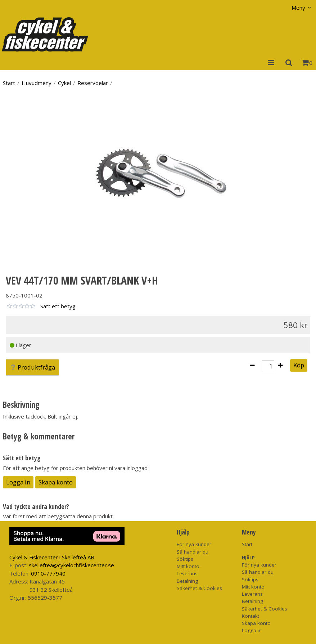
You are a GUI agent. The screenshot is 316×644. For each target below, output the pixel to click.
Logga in (18, 482)
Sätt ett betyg (58, 306)
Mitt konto (188, 566)
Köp (299, 365)
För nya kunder (194, 544)
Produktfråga (32, 367)
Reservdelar (93, 83)
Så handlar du (193, 552)
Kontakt (250, 616)
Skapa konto (56, 482)
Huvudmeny (37, 83)
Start (9, 83)
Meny (298, 8)
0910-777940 (48, 573)
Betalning (187, 581)
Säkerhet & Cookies (199, 588)
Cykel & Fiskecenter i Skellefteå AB (52, 557)
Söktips (185, 559)
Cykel (64, 83)
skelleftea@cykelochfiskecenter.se (71, 565)
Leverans (187, 573)
